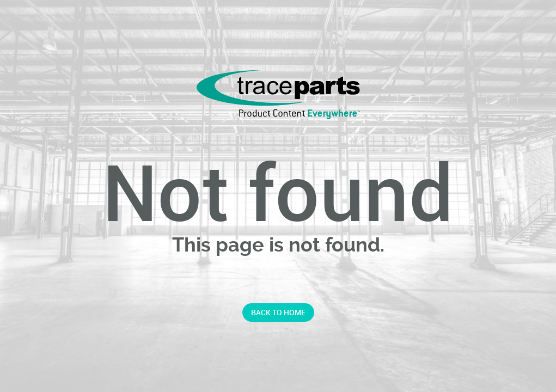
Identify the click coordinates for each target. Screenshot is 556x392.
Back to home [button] (278, 312)
